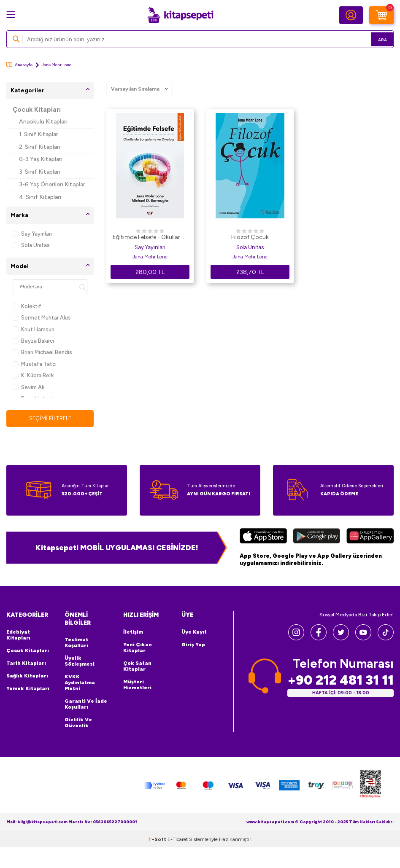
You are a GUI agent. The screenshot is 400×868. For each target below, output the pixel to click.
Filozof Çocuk (250, 237)
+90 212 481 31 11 (341, 681)
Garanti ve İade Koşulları (86, 704)
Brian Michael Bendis (42, 352)
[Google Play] (316, 537)
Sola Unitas (31, 245)
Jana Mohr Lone (150, 257)
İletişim (133, 632)
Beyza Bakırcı (33, 341)
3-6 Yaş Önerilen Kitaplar (52, 184)
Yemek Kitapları (28, 689)
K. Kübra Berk (33, 375)
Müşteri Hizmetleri (137, 685)
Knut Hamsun (34, 329)
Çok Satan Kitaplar (137, 666)
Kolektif (27, 306)
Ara (375, 39)
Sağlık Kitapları (27, 676)
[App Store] (263, 537)
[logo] (180, 15)
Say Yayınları (32, 234)
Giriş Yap (193, 645)
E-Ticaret (178, 840)
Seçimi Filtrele (50, 418)
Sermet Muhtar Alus (42, 318)
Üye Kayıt (194, 632)
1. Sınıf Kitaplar (39, 134)
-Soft (158, 840)
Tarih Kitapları (26, 664)
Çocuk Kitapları (37, 110)
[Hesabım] (351, 15)
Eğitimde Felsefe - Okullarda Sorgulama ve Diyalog (150, 238)
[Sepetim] (381, 15)
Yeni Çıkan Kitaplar (138, 648)
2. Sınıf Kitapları (40, 147)
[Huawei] (370, 537)
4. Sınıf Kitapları (40, 197)
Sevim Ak (28, 387)
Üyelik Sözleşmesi (80, 661)
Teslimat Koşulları (76, 643)
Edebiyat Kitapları (18, 635)
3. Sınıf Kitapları (40, 172)
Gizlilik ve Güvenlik (78, 723)
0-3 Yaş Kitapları (41, 159)
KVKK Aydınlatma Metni (80, 683)
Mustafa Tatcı (35, 364)
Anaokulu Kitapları (43, 122)
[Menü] (11, 15)
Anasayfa (19, 65)
